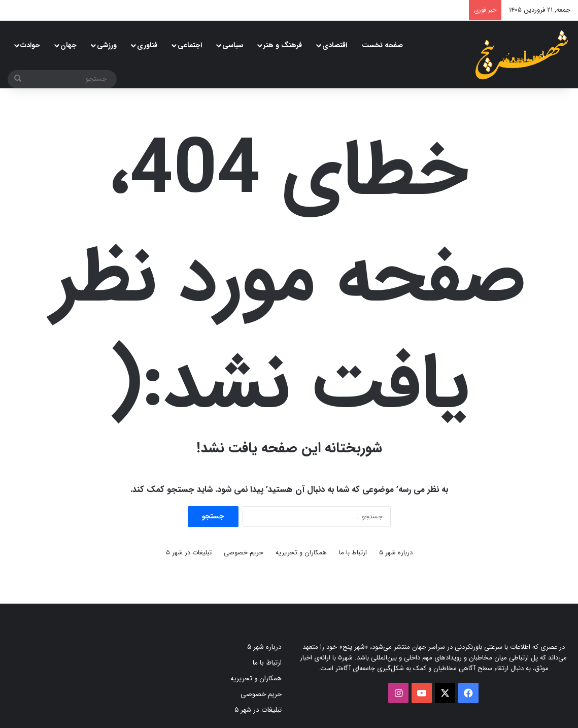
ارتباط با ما (353, 553)
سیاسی (233, 45)
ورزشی (107, 45)
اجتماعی (190, 45)
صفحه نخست (382, 45)
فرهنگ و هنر (283, 45)
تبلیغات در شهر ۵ (189, 553)
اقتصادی (335, 45)
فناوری (147, 45)
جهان (69, 45)
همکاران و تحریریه (301, 553)
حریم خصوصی (244, 553)
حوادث (30, 45)
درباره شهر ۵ (396, 553)
